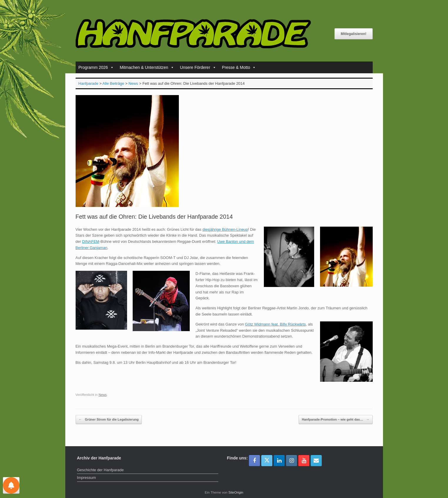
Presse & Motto (239, 67)
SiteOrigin (236, 492)
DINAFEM (91, 241)
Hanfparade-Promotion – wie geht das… (335, 420)
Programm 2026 (96, 67)
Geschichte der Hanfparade (100, 470)
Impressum (86, 478)
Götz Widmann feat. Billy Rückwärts (275, 324)
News (103, 395)
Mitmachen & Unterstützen (147, 67)
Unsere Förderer (198, 67)
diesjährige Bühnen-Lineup (225, 229)
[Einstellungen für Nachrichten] (11, 485)
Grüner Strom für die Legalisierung (109, 420)
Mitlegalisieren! (353, 34)
